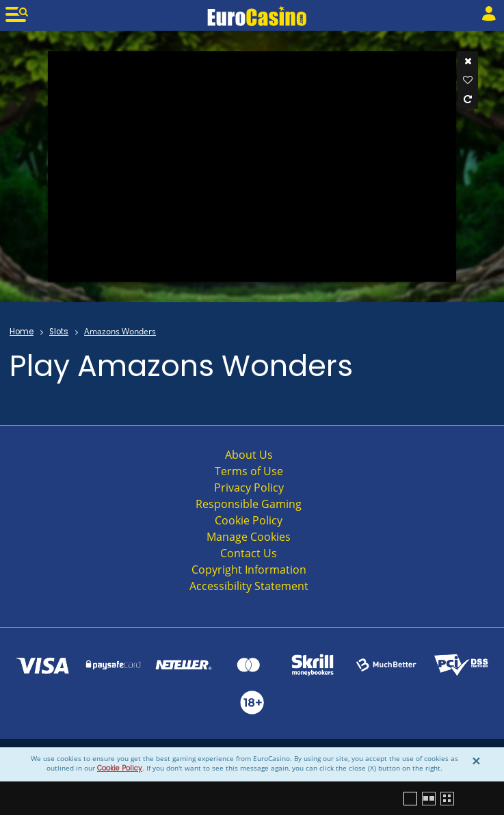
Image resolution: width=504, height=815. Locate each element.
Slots (59, 332)
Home (22, 332)
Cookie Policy (120, 768)
